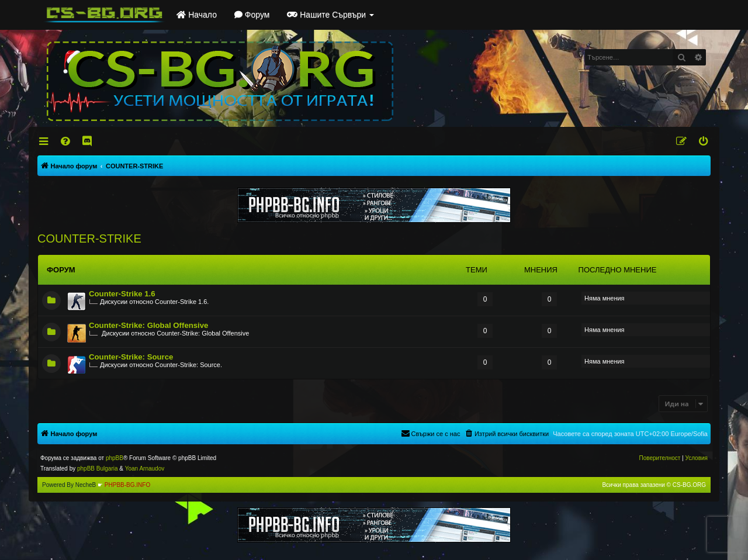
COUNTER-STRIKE (89, 238)
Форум (252, 15)
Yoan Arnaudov (145, 469)
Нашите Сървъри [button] (330, 15)
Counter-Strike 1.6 (122, 294)
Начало (197, 15)
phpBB (115, 458)
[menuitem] (66, 141)
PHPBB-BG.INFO (127, 485)
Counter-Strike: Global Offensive (148, 325)
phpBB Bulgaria (98, 469)
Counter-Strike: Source (131, 357)
